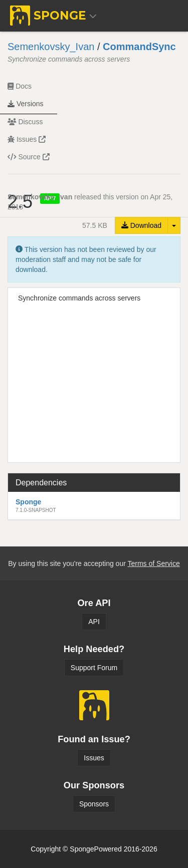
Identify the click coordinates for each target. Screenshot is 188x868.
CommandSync (139, 47)
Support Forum (94, 668)
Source (29, 157)
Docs (20, 86)
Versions (26, 104)
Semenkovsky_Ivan (51, 47)
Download (141, 225)
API (94, 622)
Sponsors (94, 804)
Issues (27, 139)
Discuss (25, 122)
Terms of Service (153, 563)
